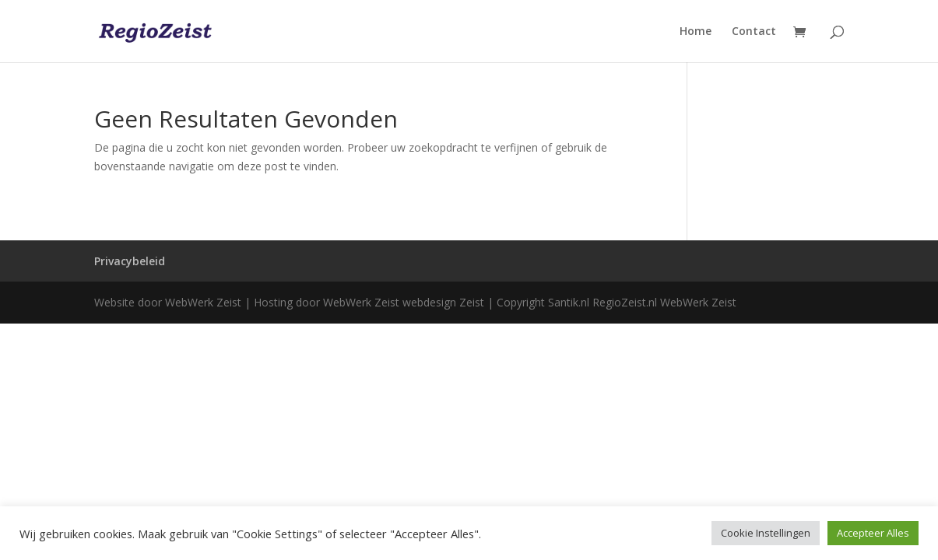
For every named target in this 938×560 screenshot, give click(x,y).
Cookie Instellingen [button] (766, 533)
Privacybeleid (130, 261)
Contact (754, 32)
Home (696, 32)
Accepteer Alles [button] (873, 533)
